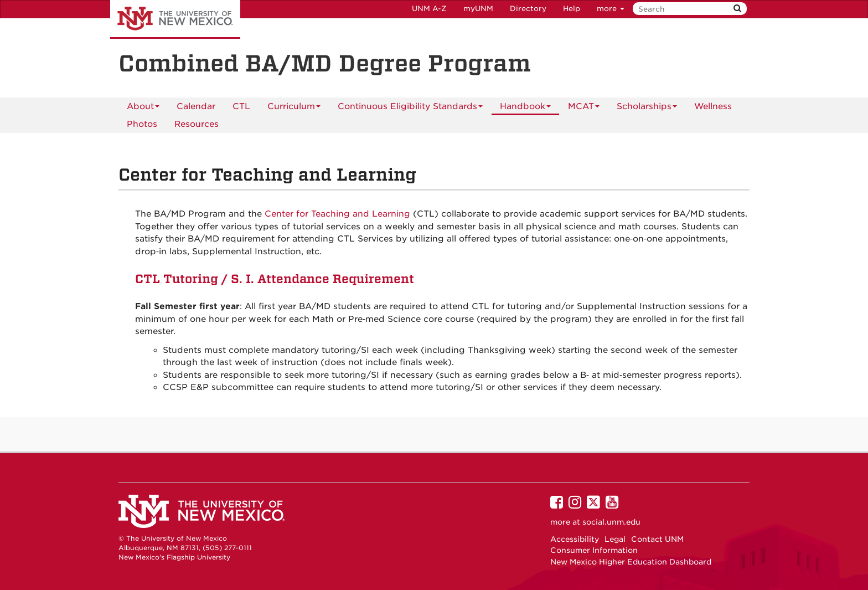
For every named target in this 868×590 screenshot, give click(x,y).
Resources (197, 124)
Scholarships (647, 108)
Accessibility (575, 539)
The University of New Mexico (175, 19)
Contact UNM (657, 539)
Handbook (525, 108)
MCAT (584, 108)
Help (572, 9)
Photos (142, 124)
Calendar (196, 106)
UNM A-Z (429, 9)
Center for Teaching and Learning (337, 214)
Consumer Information (594, 550)
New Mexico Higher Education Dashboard (631, 562)
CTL (241, 106)
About (143, 108)
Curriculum (294, 108)
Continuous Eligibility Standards (410, 108)
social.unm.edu (611, 522)
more (611, 9)
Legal (615, 539)
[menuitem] (196, 106)
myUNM (478, 9)
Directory (528, 9)
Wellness (713, 106)
